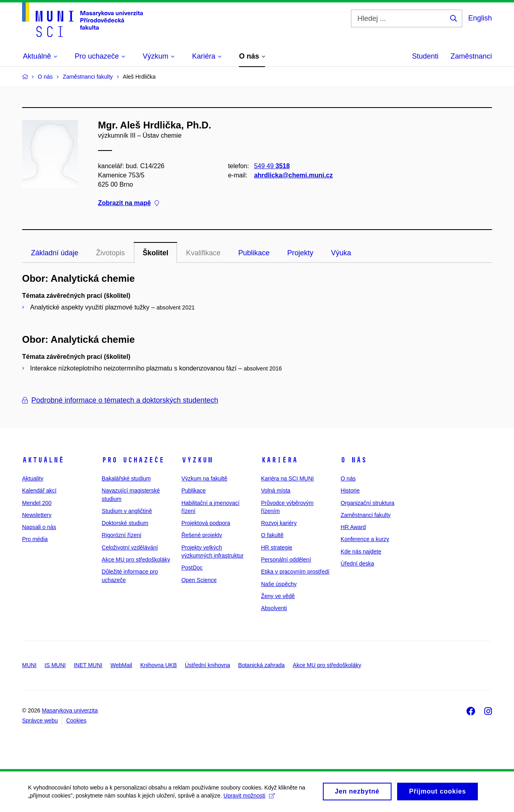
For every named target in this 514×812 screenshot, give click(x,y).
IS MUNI (55, 665)
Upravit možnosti (249, 796)
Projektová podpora (206, 523)
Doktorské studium (125, 523)
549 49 (272, 166)
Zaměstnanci (471, 56)
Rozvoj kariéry (279, 523)
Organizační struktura (367, 503)
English (480, 18)
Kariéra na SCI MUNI (287, 478)
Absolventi (274, 608)
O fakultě (272, 535)
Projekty (300, 253)
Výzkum (197, 460)
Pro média (35, 539)
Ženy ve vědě (278, 596)
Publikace (254, 253)
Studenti (425, 56)
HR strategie (277, 547)
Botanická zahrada (261, 665)
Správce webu (40, 720)
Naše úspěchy (279, 584)
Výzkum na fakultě (204, 478)
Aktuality (33, 478)
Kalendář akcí (39, 490)
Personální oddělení (286, 560)
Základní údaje (55, 253)
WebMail (121, 665)
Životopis (110, 253)
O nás (354, 460)
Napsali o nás (39, 527)
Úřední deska (357, 564)
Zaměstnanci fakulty (366, 515)
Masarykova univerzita (70, 710)
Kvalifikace (203, 253)
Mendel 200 (37, 503)
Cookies (76, 720)
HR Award (353, 527)
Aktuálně (43, 460)
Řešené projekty (202, 535)
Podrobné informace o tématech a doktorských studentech (120, 400)
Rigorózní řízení (121, 535)
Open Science (199, 580)
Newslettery (37, 515)
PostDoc (192, 568)
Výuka (341, 253)
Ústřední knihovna (207, 665)
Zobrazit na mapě (128, 203)
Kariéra (279, 460)
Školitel (155, 253)
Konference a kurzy (365, 539)
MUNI (29, 665)
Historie (350, 490)
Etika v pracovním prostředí (295, 572)
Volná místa (276, 490)
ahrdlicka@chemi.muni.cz (294, 175)
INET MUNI (88, 665)
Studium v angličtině (127, 511)
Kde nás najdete (361, 552)
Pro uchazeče (133, 460)
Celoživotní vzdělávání (130, 547)
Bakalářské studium (126, 478)
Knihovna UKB (158, 665)
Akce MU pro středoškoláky (136, 560)
